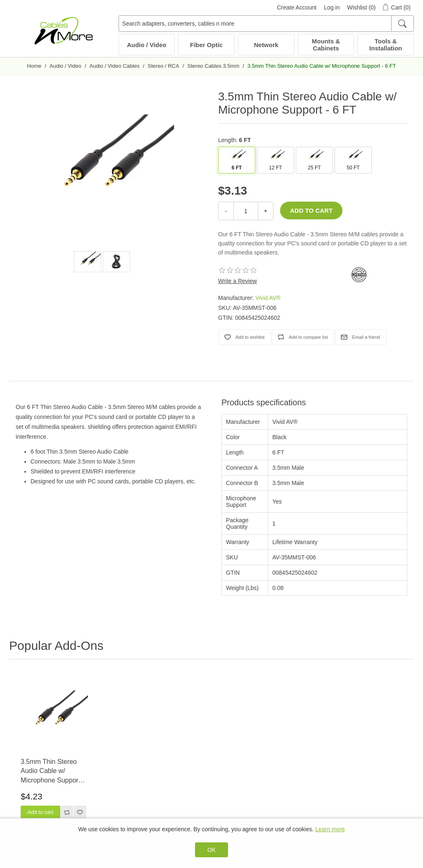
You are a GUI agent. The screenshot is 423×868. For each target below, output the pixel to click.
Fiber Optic (206, 45)
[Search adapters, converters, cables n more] (266, 24)
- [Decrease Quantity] (226, 211)
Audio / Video (147, 45)
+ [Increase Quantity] (266, 211)
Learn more (330, 829)
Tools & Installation (386, 45)
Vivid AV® (268, 298)
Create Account (297, 7)
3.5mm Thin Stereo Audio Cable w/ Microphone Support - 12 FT (52, 772)
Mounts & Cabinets (326, 45)
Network (266, 45)
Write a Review (238, 281)
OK (211, 850)
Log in (332, 7)
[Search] (402, 24)
